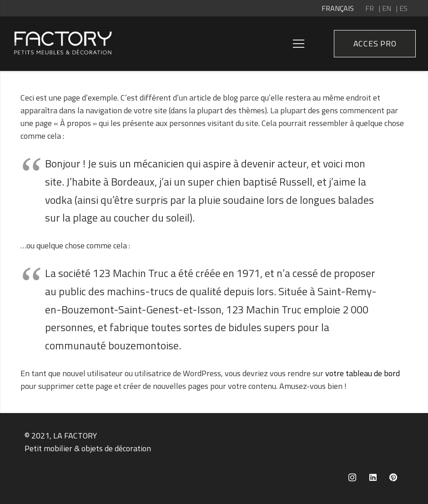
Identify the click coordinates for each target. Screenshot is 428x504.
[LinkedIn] (373, 477)
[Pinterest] (393, 477)
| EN (385, 8)
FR (370, 8)
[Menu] (299, 44)
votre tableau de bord (363, 373)
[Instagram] (352, 477)
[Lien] (63, 44)
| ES (402, 8)
